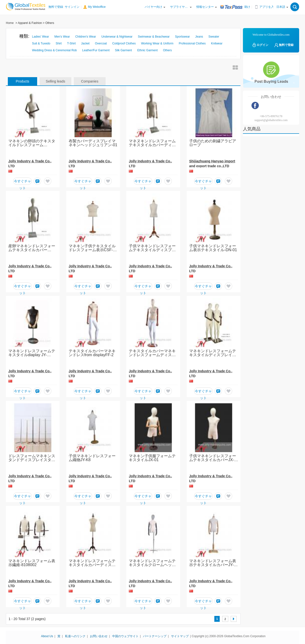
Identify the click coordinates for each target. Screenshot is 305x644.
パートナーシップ (155, 636)
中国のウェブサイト (125, 636)
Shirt (59, 43)
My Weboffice (97, 7)
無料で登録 (56, 7)
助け (247, 7)
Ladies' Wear (40, 37)
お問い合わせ (99, 636)
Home (10, 23)
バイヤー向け (153, 7)
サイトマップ (180, 636)
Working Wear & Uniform (157, 43)
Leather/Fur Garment (96, 50)
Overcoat (101, 43)
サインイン (72, 7)
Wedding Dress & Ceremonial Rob (54, 50)
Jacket (85, 43)
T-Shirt (71, 43)
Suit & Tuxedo (41, 43)
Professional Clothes (192, 43)
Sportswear (182, 37)
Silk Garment (123, 50)
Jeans (199, 37)
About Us (47, 636)
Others (167, 50)
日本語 (281, 7)
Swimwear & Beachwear (154, 37)
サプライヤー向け (179, 7)
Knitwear (217, 43)
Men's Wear (62, 37)
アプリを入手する (269, 7)
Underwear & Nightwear (117, 37)
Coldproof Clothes (124, 43)
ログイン (260, 45)
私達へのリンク (75, 636)
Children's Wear (86, 37)
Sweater (214, 37)
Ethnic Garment (147, 50)
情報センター (205, 7)
